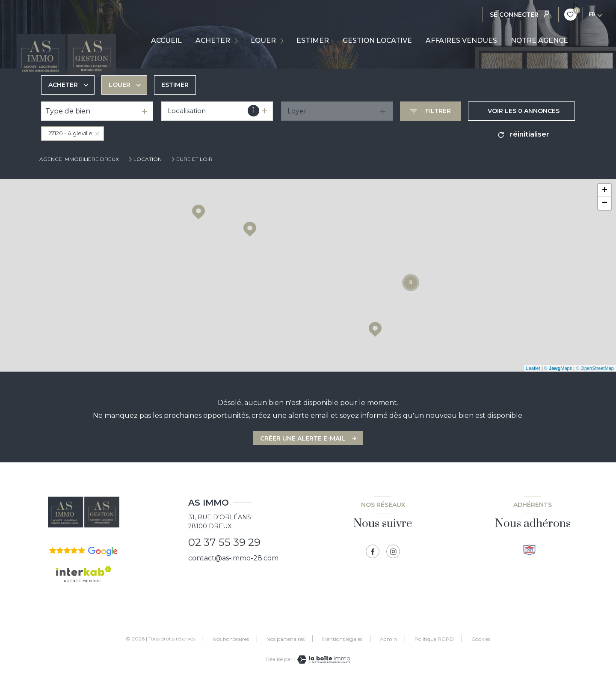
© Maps (558, 368)
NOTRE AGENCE (539, 41)
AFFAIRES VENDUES (461, 41)
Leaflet (533, 368)
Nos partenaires (286, 639)
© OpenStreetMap (595, 368)
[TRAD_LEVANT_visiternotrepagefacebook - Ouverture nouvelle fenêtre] (373, 551)
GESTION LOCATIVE (377, 41)
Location (148, 159)
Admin (388, 639)
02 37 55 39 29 (224, 542)
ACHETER (213, 41)
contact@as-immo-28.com (233, 558)
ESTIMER (313, 41)
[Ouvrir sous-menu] (238, 41)
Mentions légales (342, 639)
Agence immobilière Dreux (79, 159)
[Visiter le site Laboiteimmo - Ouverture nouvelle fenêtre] (323, 660)
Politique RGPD (434, 639)
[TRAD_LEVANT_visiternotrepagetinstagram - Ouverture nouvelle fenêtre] (393, 551)
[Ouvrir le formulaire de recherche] (431, 111)
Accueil (166, 41)
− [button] (605, 203)
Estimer (175, 85)
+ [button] (605, 191)
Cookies (481, 639)
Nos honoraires (231, 639)
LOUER (263, 41)
